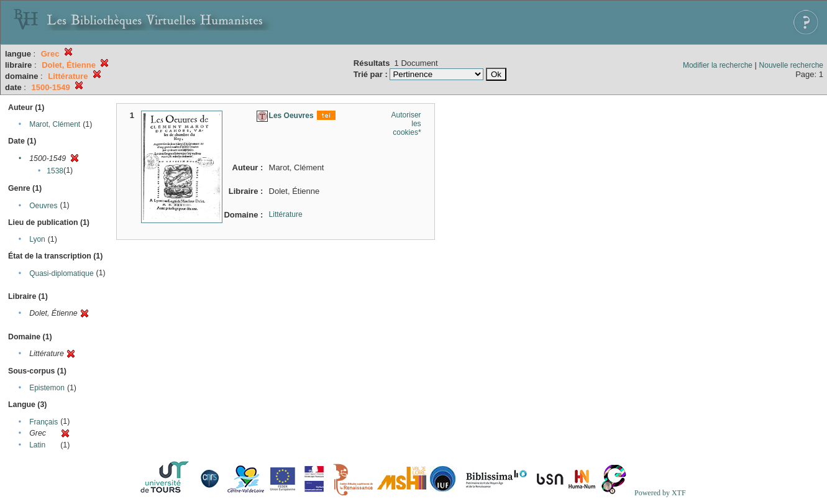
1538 (55, 171)
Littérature (286, 214)
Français (43, 422)
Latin (37, 445)
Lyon (37, 239)
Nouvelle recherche (791, 65)
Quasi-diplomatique (61, 273)
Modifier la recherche (718, 65)
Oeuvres (43, 206)
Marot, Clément (55, 124)
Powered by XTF (660, 493)
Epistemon (47, 388)
